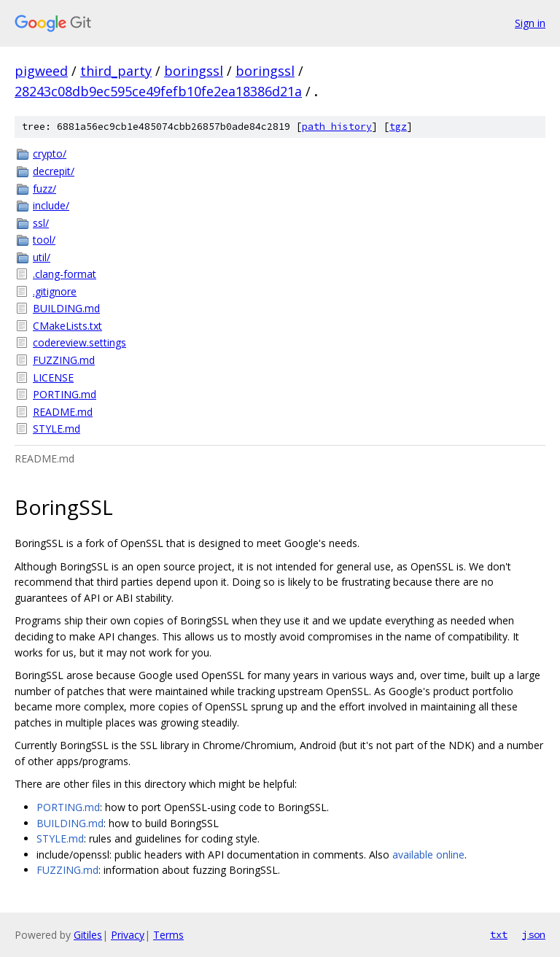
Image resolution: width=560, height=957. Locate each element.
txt (499, 934)
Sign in (530, 23)
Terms (168, 935)
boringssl (194, 71)
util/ (42, 257)
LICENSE (53, 377)
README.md (63, 412)
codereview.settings (79, 342)
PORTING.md (65, 394)
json (534, 934)
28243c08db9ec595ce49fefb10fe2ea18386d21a (158, 91)
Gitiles (88, 935)
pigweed (41, 71)
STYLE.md (57, 429)
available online (428, 855)
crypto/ (50, 154)
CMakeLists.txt (67, 326)
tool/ (44, 240)
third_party (116, 71)
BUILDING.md (66, 308)
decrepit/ (54, 171)
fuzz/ (44, 189)
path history (337, 127)
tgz (398, 127)
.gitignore (55, 291)
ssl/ (41, 223)
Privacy (128, 935)
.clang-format (65, 274)
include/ (51, 205)
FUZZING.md (64, 360)
